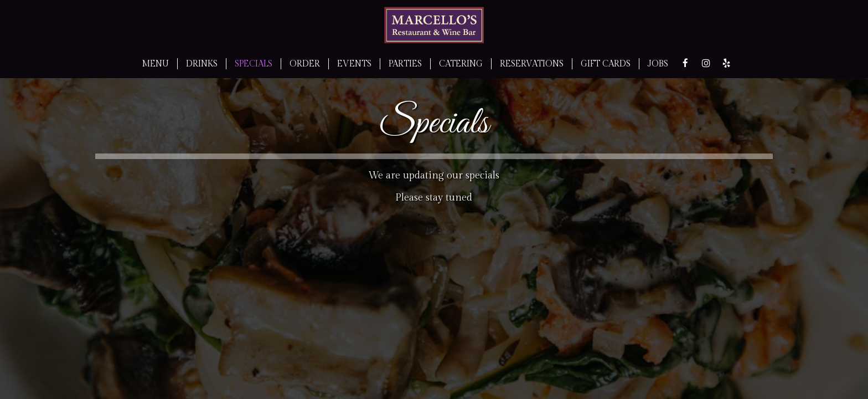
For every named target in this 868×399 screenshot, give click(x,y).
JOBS (658, 64)
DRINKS (202, 64)
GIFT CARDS (606, 64)
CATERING (461, 64)
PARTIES (405, 64)
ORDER (305, 64)
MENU (155, 64)
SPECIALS (254, 64)
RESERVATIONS (532, 64)
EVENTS (354, 64)
